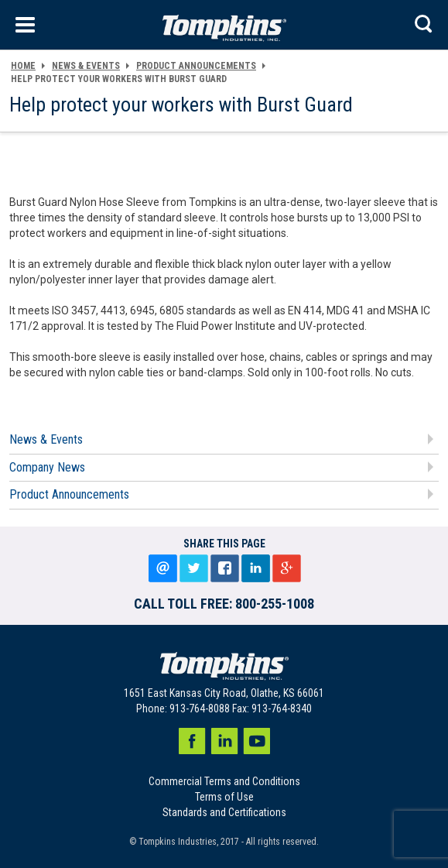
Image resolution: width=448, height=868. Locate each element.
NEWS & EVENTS (86, 66)
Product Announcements (196, 66)
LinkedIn (255, 568)
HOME (23, 66)
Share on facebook (224, 568)
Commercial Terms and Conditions (224, 781)
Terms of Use (224, 797)
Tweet (193, 568)
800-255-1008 (275, 604)
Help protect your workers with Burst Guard (119, 79)
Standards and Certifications (224, 812)
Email (162, 568)
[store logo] (224, 25)
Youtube (257, 741)
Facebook (192, 741)
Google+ (286, 568)
